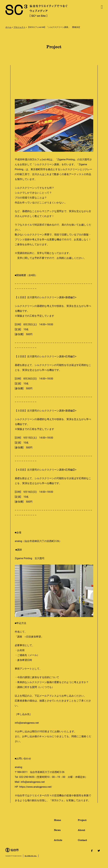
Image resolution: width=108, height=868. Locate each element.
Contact (90, 841)
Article (66, 841)
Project (90, 821)
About (90, 831)
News (66, 831)
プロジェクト (19, 27)
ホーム (8, 27)
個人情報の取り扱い (31, 856)
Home (66, 821)
